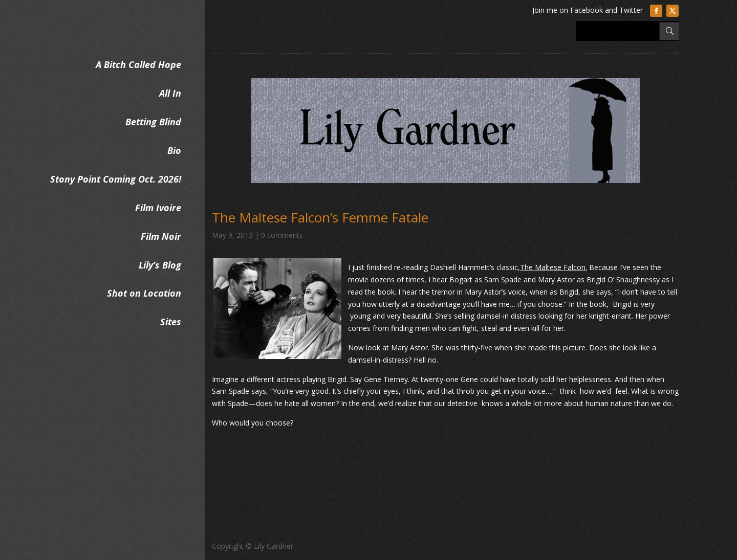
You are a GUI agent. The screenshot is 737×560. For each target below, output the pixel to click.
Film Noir (161, 236)
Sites (171, 322)
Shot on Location (144, 293)
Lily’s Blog (160, 265)
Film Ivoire (158, 208)
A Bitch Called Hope (138, 64)
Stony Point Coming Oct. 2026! (116, 179)
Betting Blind (153, 122)
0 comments (282, 235)
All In (170, 93)
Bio (174, 150)
